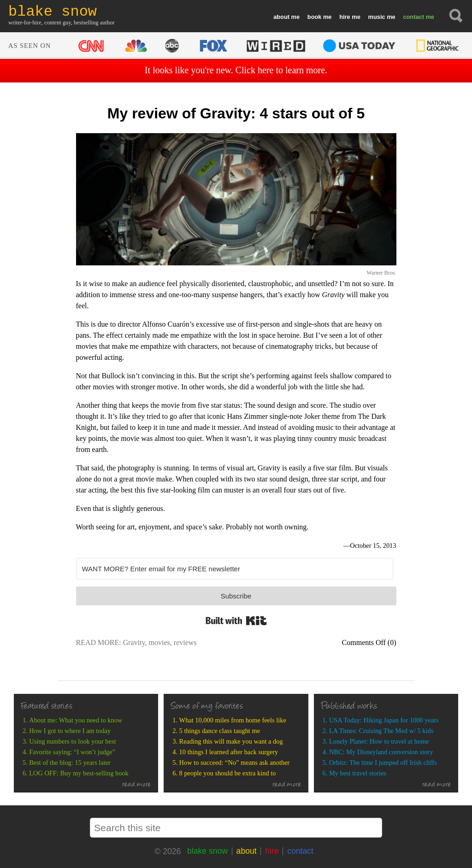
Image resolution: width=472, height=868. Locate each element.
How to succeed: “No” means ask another (235, 762)
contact (413, 17)
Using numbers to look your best (72, 741)
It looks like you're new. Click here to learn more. (236, 70)
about (281, 17)
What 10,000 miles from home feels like (233, 720)
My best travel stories (358, 773)
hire (345, 17)
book (315, 17)
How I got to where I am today (70, 731)
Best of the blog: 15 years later (70, 762)
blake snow (207, 851)
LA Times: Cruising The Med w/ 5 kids (381, 731)
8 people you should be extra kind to (228, 773)
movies (159, 642)
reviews (185, 642)
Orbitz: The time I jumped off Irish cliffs (383, 762)
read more (137, 785)
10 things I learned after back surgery (229, 752)
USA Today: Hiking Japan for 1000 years (384, 720)
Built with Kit (236, 621)
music (377, 17)
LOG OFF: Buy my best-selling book (79, 773)
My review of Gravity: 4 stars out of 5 (236, 113)
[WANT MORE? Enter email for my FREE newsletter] (235, 569)
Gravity (134, 642)
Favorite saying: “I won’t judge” (72, 752)
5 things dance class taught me (220, 731)
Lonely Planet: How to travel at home (379, 741)
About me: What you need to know (76, 720)
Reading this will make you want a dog (231, 741)
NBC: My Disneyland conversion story (381, 752)
